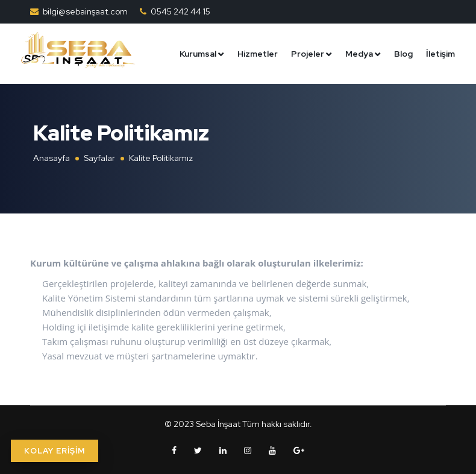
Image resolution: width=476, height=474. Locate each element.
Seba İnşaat (218, 424)
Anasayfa (52, 158)
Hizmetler (258, 53)
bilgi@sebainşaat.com (85, 11)
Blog (403, 53)
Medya (359, 53)
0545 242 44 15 (180, 11)
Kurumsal (198, 53)
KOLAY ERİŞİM (55, 451)
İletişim (440, 53)
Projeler (308, 53)
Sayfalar (99, 158)
